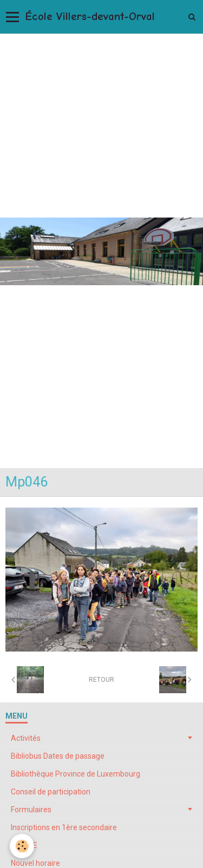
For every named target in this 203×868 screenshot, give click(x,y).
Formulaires (31, 810)
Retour (101, 680)
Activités (26, 738)
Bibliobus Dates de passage (58, 756)
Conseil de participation (51, 792)
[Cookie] (22, 846)
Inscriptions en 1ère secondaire (64, 827)
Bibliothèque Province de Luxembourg (76, 774)
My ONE (24, 845)
